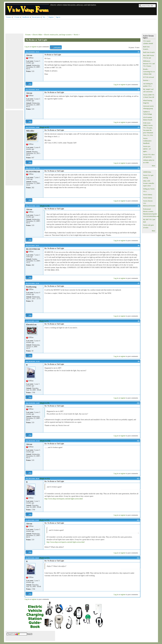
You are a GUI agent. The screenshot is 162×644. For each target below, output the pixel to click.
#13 (138, 520)
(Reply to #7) (44, 321)
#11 (138, 441)
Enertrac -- (146, 80)
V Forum (17, 17)
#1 (139, 52)
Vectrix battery (148, 195)
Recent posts (36, 17)
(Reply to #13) (44, 558)
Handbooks (26, 17)
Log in (27, 47)
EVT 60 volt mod (149, 77)
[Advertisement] (49, 26)
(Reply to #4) (45, 206)
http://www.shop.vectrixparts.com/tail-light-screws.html (64, 499)
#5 (139, 206)
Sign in (58, 17)
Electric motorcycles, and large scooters (58, 35)
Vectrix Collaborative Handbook (147, 141)
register (34, 47)
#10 (138, 403)
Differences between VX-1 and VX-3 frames (149, 63)
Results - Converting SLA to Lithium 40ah (149, 72)
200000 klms (147, 172)
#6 (139, 246)
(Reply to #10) (45, 441)
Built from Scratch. (149, 52)
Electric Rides (37, 35)
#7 (139, 283)
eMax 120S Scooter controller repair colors (149, 183)
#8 (139, 321)
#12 (138, 479)
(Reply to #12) (44, 520)
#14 (138, 558)
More (153, 166)
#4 (139, 168)
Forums (9, 17)
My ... (45, 17)
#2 (139, 90)
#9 (139, 361)
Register (51, 17)
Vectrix (76, 35)
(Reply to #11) (45, 479)
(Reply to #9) (45, 403)
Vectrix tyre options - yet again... (147, 149)
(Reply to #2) (44, 127)
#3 (139, 127)
